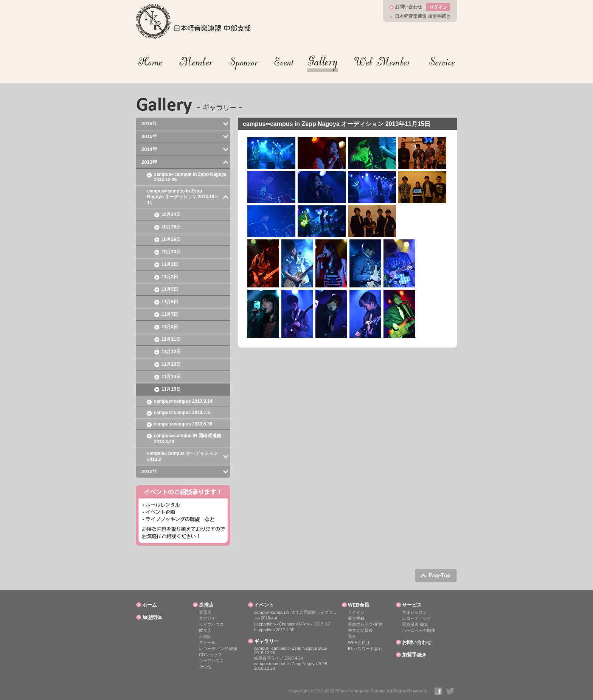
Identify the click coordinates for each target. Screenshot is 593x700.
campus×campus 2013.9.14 (183, 401)
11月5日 (170, 289)
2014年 (149, 149)
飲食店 (205, 630)
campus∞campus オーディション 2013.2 (182, 456)
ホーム (150, 605)
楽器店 (205, 612)
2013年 (149, 162)
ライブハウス (211, 624)
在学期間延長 (360, 630)
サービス (412, 605)
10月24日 (171, 214)
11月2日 (170, 264)
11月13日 (171, 364)
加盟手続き (414, 655)
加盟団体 (152, 617)
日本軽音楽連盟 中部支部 (193, 21)
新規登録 (356, 618)
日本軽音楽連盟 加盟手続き (423, 16)
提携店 (206, 605)
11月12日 (171, 352)
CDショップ (210, 655)
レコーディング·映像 (218, 649)
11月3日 (170, 277)
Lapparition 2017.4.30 (274, 630)
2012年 (149, 471)
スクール (207, 643)
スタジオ (207, 618)
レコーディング (417, 618)
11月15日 (171, 389)
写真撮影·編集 (415, 624)
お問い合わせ (408, 7)
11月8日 (170, 327)
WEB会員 (359, 605)
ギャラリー (266, 641)
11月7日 (170, 314)
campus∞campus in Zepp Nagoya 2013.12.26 (190, 177)
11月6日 (170, 302)
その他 (205, 667)
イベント (264, 605)
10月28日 (171, 227)
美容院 (205, 636)
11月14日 (171, 377)
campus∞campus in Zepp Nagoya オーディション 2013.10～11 (183, 197)
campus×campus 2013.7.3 (182, 413)
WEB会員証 (359, 643)
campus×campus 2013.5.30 (183, 424)
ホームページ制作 (419, 630)
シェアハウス (211, 661)
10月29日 (171, 239)
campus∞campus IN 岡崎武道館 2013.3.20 (188, 439)
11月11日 (171, 339)
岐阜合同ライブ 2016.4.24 (279, 658)
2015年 (149, 136)
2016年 (149, 123)
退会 (352, 636)
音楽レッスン (414, 612)
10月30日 (171, 252)
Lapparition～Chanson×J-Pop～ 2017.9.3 (292, 624)
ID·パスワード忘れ (365, 649)
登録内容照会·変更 (365, 624)
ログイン (356, 612)
